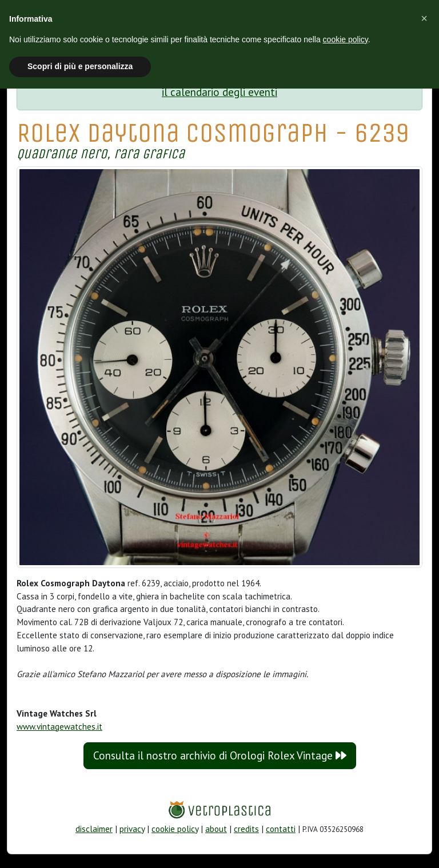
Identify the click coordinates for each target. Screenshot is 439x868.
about (216, 829)
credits (246, 829)
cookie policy (175, 829)
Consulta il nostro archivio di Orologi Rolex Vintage (220, 755)
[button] (424, 18)
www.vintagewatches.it (59, 727)
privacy (132, 829)
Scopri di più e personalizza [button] (80, 66)
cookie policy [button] (346, 39)
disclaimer (94, 829)
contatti (281, 829)
